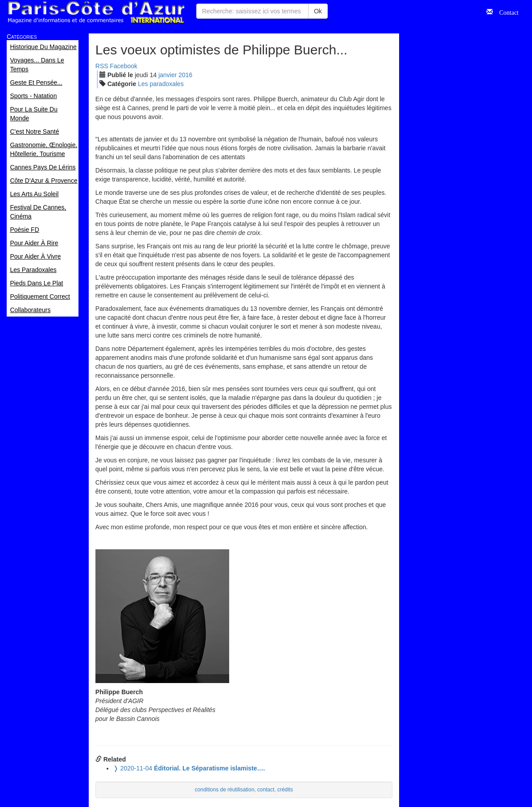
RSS (102, 66)
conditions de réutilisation (225, 790)
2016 (185, 75)
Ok (318, 11)
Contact (506, 12)
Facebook (124, 66)
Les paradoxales (161, 84)
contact (266, 790)
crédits (285, 790)
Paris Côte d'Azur (96, 12)
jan (167, 75)
